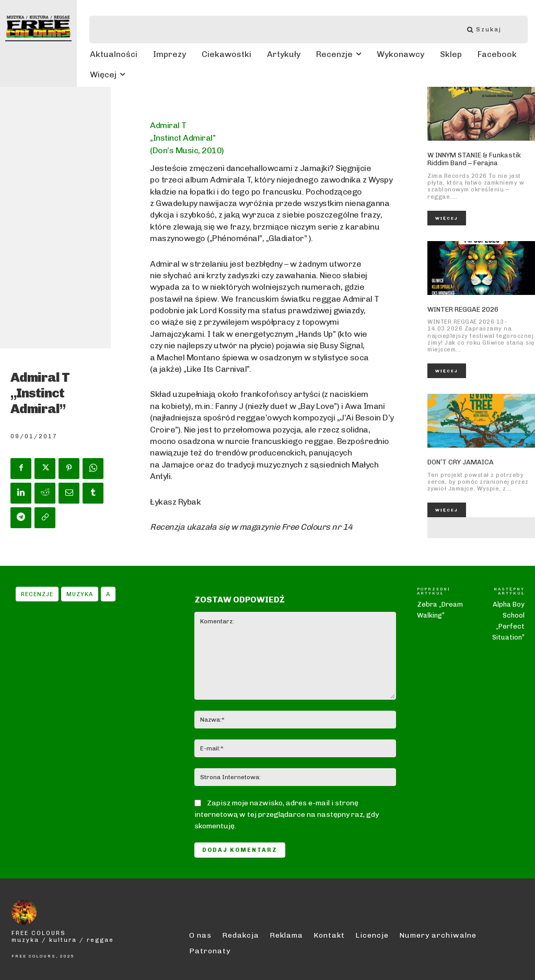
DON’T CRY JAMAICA (461, 462)
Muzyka (80, 594)
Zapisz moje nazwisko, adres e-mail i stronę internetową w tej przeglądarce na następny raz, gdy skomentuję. (287, 814)
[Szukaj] (490, 30)
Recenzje (37, 594)
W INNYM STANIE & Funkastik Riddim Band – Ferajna (474, 159)
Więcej (447, 218)
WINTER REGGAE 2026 (463, 309)
